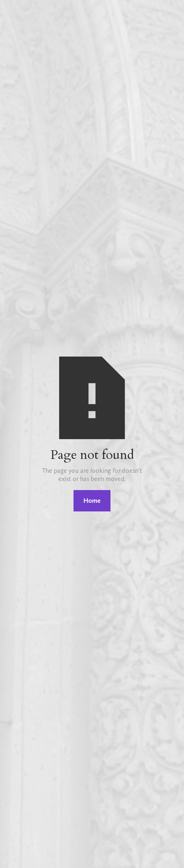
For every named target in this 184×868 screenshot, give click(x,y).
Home (92, 501)
